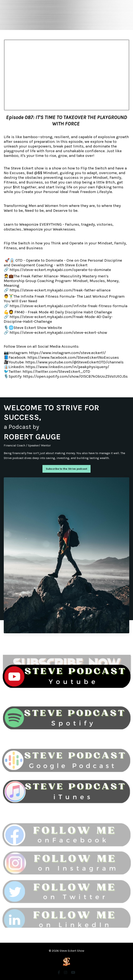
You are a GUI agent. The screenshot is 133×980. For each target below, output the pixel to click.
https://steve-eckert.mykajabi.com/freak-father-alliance (60, 290)
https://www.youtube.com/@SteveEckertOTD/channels (74, 362)
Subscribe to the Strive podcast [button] (67, 469)
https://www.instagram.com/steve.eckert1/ (67, 353)
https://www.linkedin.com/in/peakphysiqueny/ (67, 367)
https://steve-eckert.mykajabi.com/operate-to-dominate (60, 270)
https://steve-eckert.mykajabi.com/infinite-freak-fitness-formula (68, 306)
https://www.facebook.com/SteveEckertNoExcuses (73, 357)
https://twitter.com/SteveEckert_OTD (56, 371)
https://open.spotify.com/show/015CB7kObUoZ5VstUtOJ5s (75, 376)
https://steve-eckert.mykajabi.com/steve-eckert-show (58, 332)
